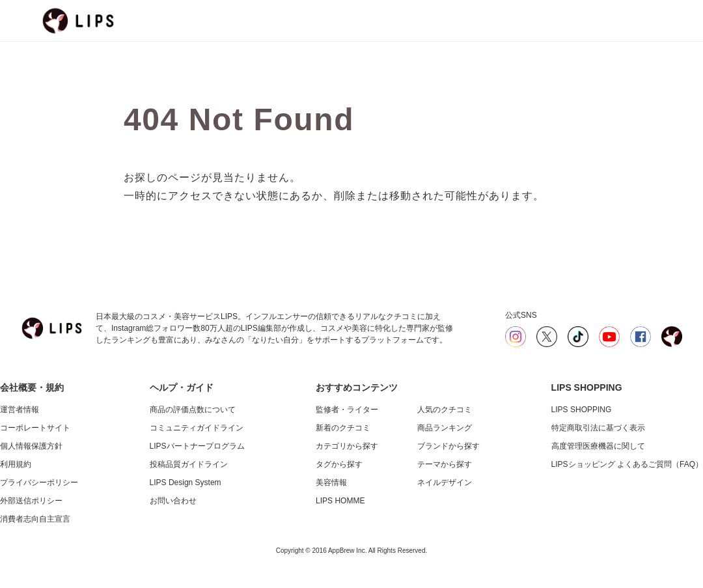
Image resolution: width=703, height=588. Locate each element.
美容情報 (331, 483)
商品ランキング (445, 428)
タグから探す (339, 464)
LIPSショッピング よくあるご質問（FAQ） (627, 464)
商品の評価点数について (193, 410)
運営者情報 (20, 410)
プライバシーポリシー (39, 483)
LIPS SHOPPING (582, 410)
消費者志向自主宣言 (35, 519)
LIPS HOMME (340, 501)
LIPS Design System (186, 483)
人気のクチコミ (445, 410)
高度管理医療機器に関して (598, 446)
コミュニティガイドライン (197, 428)
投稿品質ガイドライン (189, 464)
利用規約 (16, 464)
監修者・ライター (347, 410)
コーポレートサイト (35, 428)
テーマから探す (445, 464)
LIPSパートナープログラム (197, 446)
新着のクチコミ (343, 428)
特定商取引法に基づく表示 (598, 428)
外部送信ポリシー (31, 501)
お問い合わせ (173, 501)
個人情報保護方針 (31, 446)
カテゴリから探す (347, 446)
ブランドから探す (448, 446)
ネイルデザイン (445, 483)
